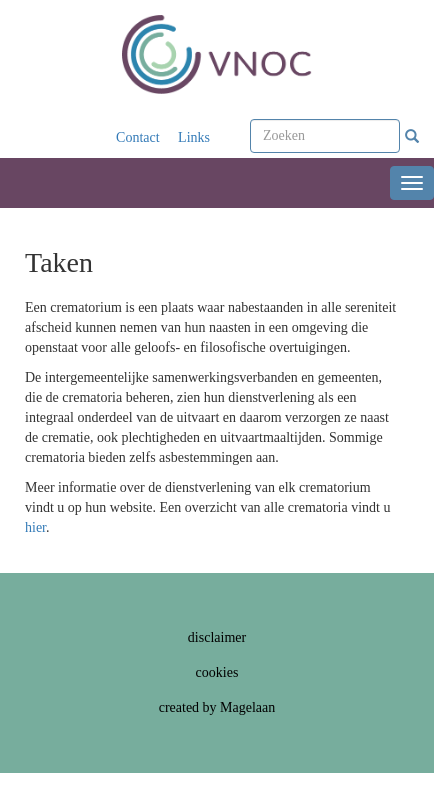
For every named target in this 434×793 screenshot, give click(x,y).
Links (194, 137)
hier (35, 527)
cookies (217, 672)
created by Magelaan (217, 707)
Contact (138, 137)
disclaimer (217, 637)
